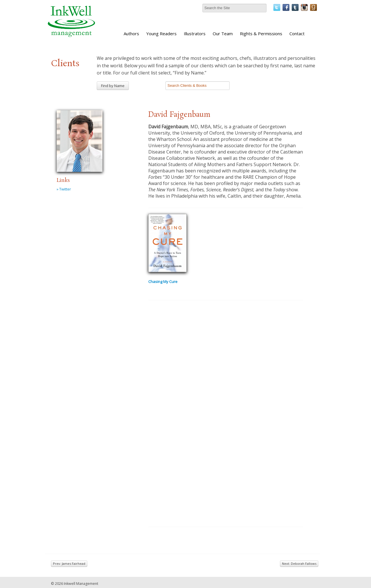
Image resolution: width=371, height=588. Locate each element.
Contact (297, 34)
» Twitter (64, 189)
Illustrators (195, 34)
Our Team (223, 34)
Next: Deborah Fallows (299, 564)
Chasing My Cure (163, 282)
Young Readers (161, 34)
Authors (131, 34)
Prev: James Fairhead (69, 564)
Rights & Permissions (261, 34)
